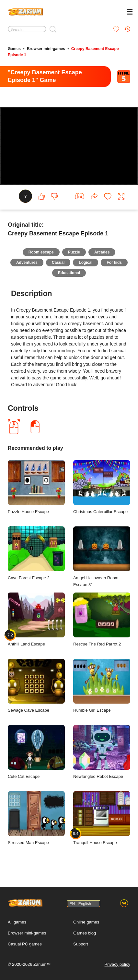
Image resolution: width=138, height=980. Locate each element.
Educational (69, 273)
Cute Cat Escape (36, 752)
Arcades (102, 252)
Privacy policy (117, 964)
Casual (58, 263)
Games (14, 49)
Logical (86, 263)
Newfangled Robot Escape (102, 752)
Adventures (27, 263)
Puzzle (74, 252)
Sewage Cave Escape (36, 686)
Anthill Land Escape (36, 619)
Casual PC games (25, 944)
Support (81, 944)
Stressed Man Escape (36, 818)
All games (17, 922)
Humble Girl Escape (102, 686)
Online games (86, 922)
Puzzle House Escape (36, 487)
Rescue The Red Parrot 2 (102, 619)
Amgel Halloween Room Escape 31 (102, 557)
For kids (114, 263)
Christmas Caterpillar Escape (102, 487)
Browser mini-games (46, 49)
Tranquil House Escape (102, 818)
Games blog (85, 933)
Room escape (41, 252)
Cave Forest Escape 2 (36, 553)
